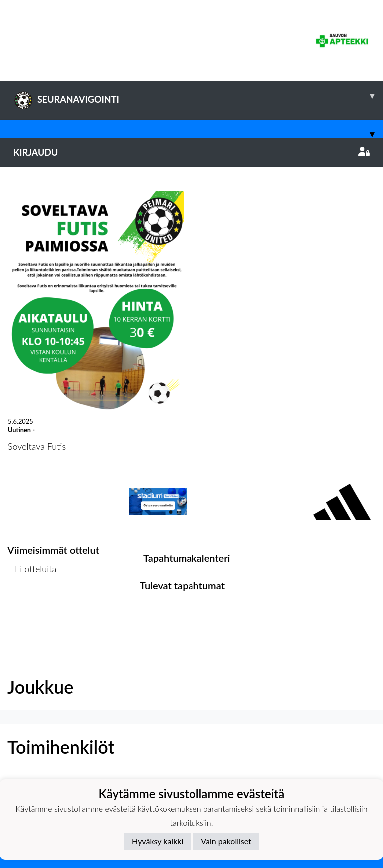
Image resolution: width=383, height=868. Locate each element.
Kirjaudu (191, 152)
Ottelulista (32, 607)
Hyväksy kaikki (157, 841)
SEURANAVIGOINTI (198, 96)
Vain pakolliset (226, 841)
